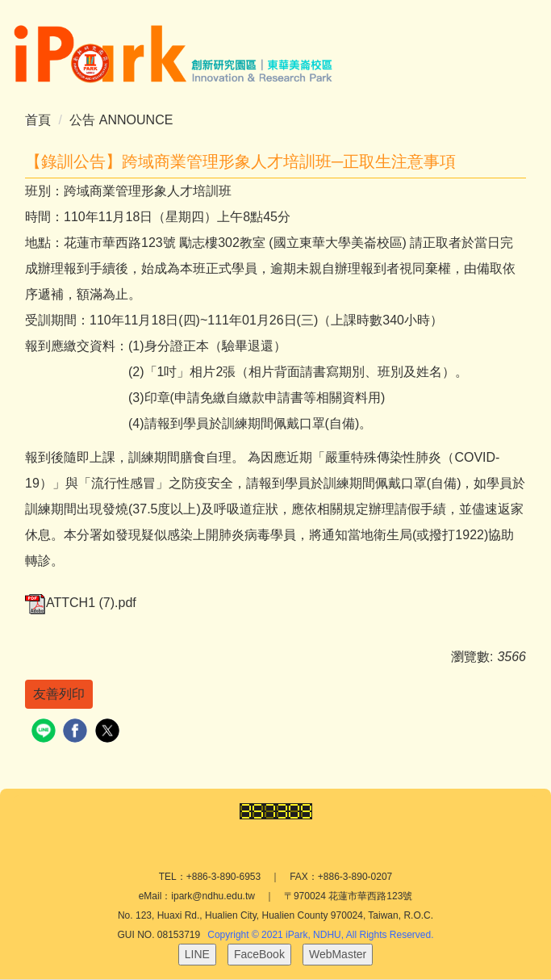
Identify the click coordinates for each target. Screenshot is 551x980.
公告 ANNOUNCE (121, 120)
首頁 (38, 120)
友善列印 (59, 694)
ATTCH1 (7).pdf (81, 603)
